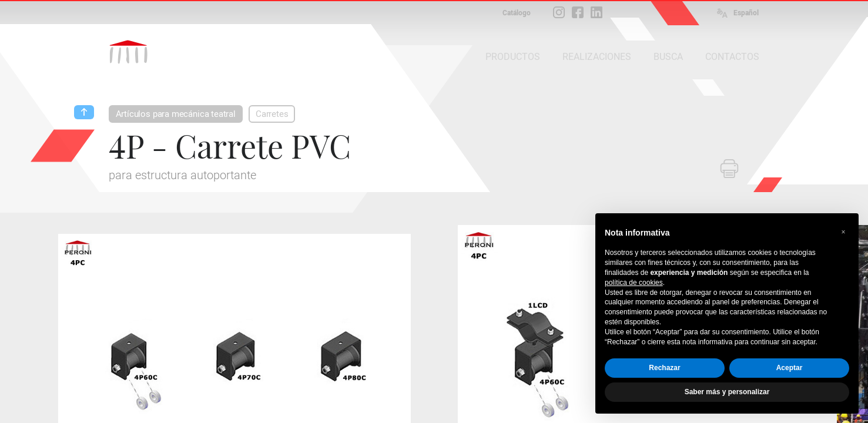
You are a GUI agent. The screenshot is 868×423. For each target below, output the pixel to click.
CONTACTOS (732, 57)
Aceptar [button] (790, 368)
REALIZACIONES (597, 57)
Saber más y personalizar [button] (727, 392)
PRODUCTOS (513, 57)
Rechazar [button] (664, 368)
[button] (843, 232)
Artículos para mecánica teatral (176, 114)
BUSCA (668, 57)
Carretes (272, 114)
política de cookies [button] (634, 283)
